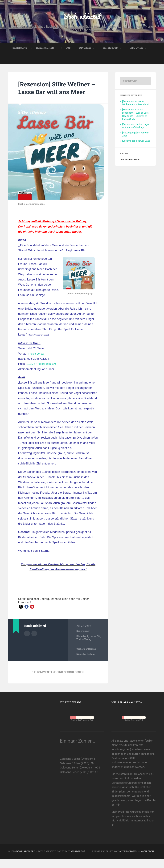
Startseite (20, 49)
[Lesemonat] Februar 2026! (136, 143)
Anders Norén (128, 860)
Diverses (85, 49)
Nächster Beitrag (86, 664)
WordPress (78, 860)
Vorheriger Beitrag (86, 658)
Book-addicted (82, 17)
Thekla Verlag (37, 363)
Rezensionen (45, 49)
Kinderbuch (82, 646)
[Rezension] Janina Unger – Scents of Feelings (136, 128)
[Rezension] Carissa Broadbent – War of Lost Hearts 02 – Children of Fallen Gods (135, 116)
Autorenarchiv (27, 643)
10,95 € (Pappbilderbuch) (42, 373)
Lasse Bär (95, 646)
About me (137, 49)
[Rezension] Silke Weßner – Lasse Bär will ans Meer (58, 93)
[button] (21, 616)
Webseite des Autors (34, 643)
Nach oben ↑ (148, 860)
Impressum (111, 49)
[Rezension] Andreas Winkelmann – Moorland (135, 105)
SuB (68, 49)
